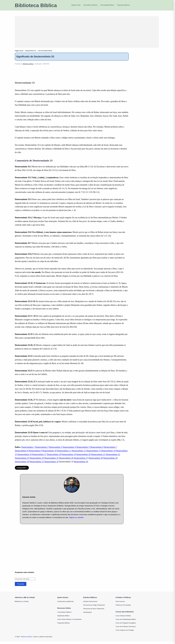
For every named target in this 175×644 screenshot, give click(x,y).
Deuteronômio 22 (113, 457)
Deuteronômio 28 (96, 461)
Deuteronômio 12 (79, 453)
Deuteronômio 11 (64, 453)
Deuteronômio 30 (22, 464)
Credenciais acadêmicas (66, 604)
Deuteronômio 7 (110, 450)
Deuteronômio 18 (54, 457)
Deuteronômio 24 (37, 461)
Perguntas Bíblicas (64, 625)
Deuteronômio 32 (51, 464)
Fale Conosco (120, 604)
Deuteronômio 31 (37, 464)
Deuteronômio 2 (42, 450)
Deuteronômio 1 (28, 450)
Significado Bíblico (63, 618)
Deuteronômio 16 (25, 457)
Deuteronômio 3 (55, 450)
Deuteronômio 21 (98, 457)
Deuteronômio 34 (81, 464)
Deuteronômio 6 (97, 450)
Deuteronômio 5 (83, 450)
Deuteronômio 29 (110, 461)
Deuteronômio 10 (49, 453)
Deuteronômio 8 (21, 453)
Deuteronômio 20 (83, 457)
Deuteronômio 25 (51, 461)
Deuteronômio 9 (35, 453)
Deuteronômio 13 (93, 453)
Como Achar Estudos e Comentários (69, 622)
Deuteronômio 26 (66, 461)
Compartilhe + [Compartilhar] (22, 470)
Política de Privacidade (123, 608)
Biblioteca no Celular (22, 604)
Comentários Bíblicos (64, 615)
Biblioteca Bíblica (36, 5)
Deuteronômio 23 (22, 461)
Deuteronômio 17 (39, 457)
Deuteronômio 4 (69, 450)
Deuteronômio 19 (69, 457)
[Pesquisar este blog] (25, 582)
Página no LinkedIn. (77, 520)
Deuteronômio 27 (81, 461)
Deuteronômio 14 (108, 453)
